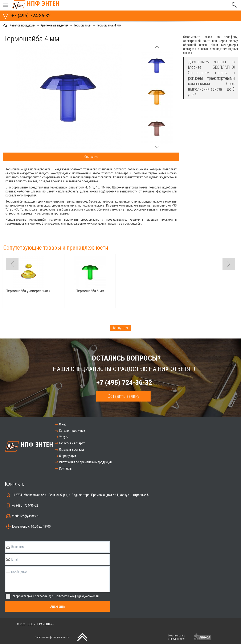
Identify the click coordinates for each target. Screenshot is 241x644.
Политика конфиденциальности (52, 637)
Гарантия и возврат (72, 443)
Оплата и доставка (72, 450)
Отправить (57, 606)
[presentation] (138, 637)
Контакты (66, 468)
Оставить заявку (123, 396)
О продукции (68, 456)
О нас (63, 424)
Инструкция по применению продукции (85, 462)
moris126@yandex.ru (26, 516)
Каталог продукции (72, 431)
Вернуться (120, 328)
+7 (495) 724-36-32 (31, 16)
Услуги (64, 437)
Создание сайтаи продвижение (177, 637)
